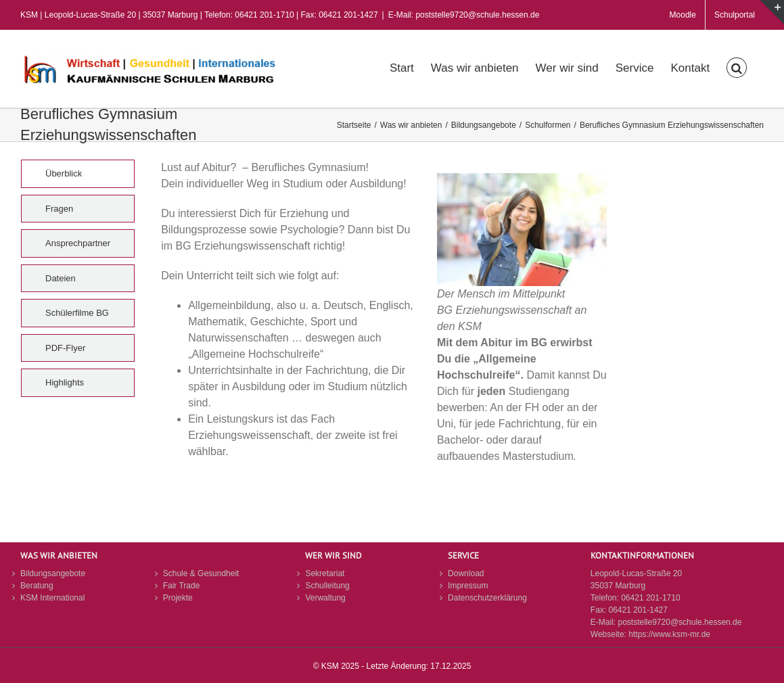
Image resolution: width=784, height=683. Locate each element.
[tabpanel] (426, 326)
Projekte (178, 598)
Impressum (468, 586)
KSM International (52, 598)
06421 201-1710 (650, 598)
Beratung (37, 586)
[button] (737, 66)
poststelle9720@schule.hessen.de (679, 622)
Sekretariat (325, 573)
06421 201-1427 (638, 610)
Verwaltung (325, 598)
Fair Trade (182, 586)
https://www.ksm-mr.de (669, 634)
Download (466, 573)
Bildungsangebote (53, 573)
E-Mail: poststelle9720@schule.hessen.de (464, 15)
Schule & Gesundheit (201, 573)
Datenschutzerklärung (487, 598)
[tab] (78, 174)
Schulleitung (327, 586)
